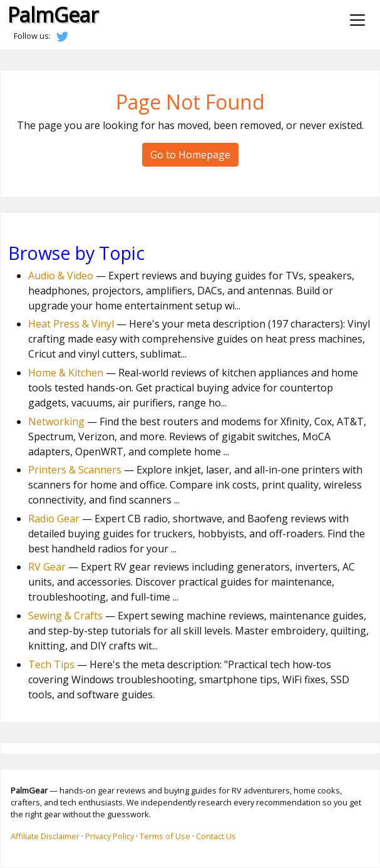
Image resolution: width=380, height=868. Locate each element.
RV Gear (47, 567)
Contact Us (216, 836)
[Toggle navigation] (357, 20)
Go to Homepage (190, 155)
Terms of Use (165, 836)
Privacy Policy (110, 836)
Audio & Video (61, 276)
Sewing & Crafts (65, 616)
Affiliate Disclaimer (45, 836)
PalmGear (53, 15)
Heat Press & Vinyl (71, 324)
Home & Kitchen (66, 373)
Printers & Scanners (75, 470)
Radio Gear (54, 519)
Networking (56, 421)
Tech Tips (51, 664)
